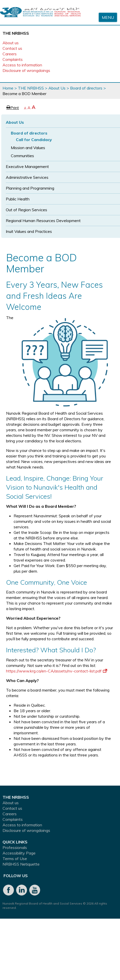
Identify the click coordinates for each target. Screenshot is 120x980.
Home (8, 88)
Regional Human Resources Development (43, 221)
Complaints (13, 59)
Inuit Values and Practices (29, 231)
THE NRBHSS (31, 88)
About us (11, 43)
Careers (10, 54)
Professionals (15, 847)
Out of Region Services (26, 210)
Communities (22, 156)
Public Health (18, 199)
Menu (108, 17)
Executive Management (27, 166)
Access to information (22, 65)
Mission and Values (28, 148)
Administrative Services (27, 177)
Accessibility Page (19, 853)
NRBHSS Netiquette (21, 864)
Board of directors (86, 88)
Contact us (12, 48)
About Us (57, 88)
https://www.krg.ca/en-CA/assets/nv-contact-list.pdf (57, 671)
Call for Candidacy (34, 140)
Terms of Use (15, 859)
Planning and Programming (30, 188)
